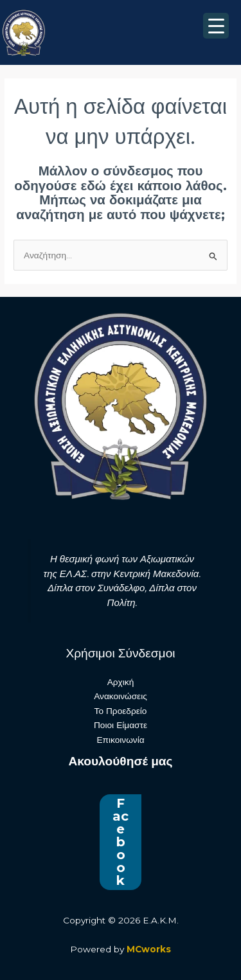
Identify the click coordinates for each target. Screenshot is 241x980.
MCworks (149, 949)
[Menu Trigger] (216, 26)
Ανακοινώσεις (121, 696)
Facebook (121, 842)
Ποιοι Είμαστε (121, 725)
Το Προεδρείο (121, 711)
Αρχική (121, 682)
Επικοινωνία (120, 740)
